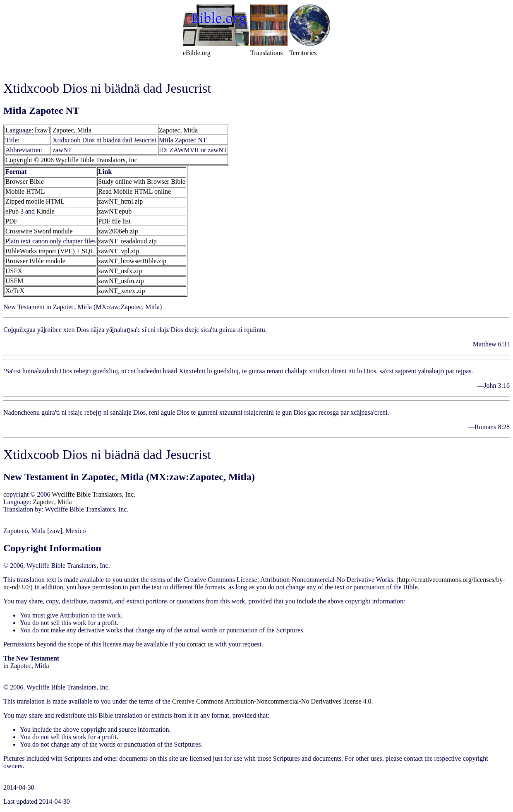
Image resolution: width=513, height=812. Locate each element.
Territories (303, 53)
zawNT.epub (115, 211)
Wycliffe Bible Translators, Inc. (93, 494)
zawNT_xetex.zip (121, 291)
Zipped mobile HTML (35, 201)
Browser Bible (25, 181)
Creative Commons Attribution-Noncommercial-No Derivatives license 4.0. (273, 701)
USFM (14, 281)
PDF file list (114, 221)
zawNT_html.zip (120, 201)
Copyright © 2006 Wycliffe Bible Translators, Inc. (72, 160)
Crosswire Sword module (39, 231)
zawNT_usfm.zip (121, 281)
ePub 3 (14, 211)
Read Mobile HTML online (134, 191)
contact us (200, 644)
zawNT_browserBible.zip (132, 261)
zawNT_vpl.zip (119, 251)
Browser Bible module (35, 261)
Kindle (46, 211)
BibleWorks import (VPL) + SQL (50, 251)
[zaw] (43, 130)
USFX (14, 271)
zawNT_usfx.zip (120, 271)
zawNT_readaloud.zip (127, 241)
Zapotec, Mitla (72, 130)
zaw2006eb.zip (118, 231)
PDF (11, 221)
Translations (267, 53)
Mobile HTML (25, 191)
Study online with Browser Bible (142, 181)
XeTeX (15, 291)
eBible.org (197, 53)
